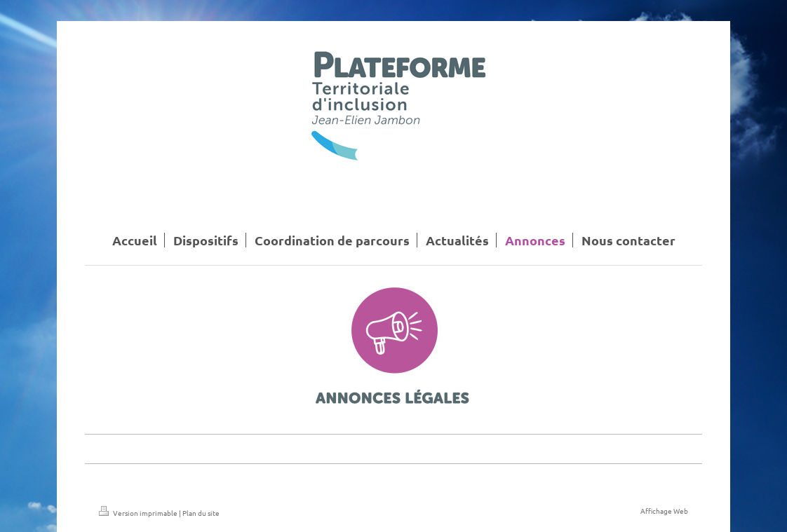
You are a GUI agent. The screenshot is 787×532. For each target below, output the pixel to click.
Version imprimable (139, 513)
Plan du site (201, 513)
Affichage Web (664, 511)
